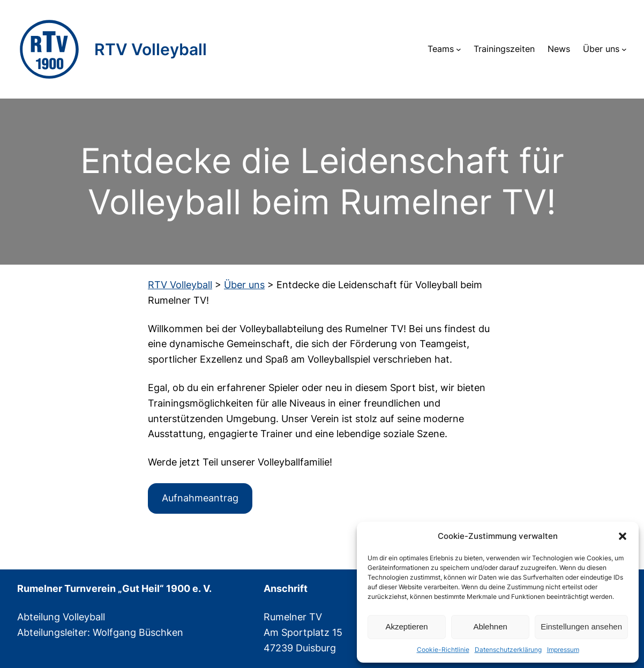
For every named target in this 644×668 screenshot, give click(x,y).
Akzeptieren (406, 626)
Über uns (601, 49)
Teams (441, 49)
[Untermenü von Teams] (459, 49)
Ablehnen (490, 626)
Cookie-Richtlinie (443, 650)
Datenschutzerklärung (508, 650)
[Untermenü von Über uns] (624, 49)
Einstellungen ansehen (581, 626)
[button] (623, 536)
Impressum (563, 650)
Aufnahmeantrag (200, 498)
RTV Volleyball (151, 49)
